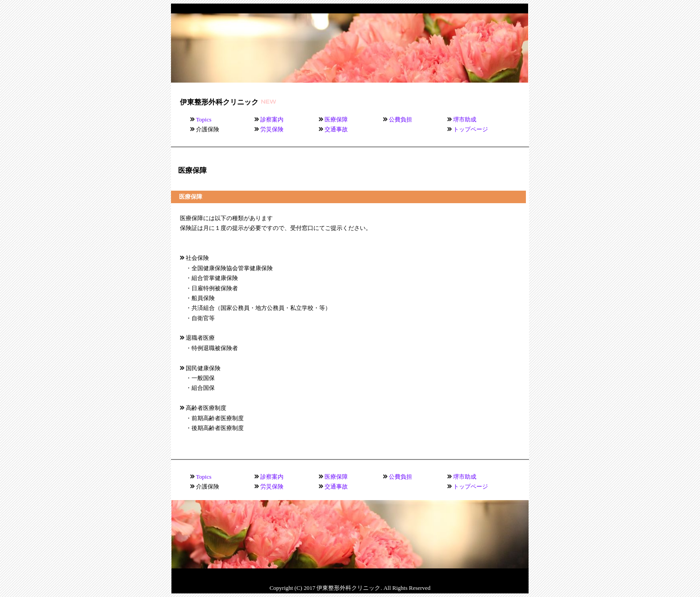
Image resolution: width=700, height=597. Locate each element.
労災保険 (272, 129)
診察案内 (272, 119)
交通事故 (336, 129)
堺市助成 (465, 119)
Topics (204, 119)
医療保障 (336, 119)
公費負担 (400, 119)
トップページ (471, 129)
